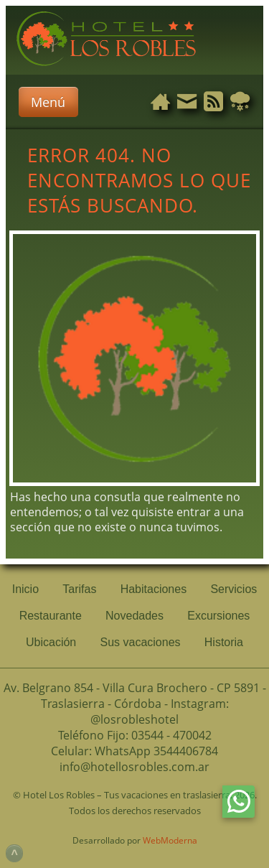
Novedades (134, 616)
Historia (224, 642)
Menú (48, 102)
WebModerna (170, 840)
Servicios (233, 589)
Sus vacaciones (140, 642)
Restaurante (51, 616)
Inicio (25, 589)
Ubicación (51, 642)
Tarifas (79, 589)
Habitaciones (154, 589)
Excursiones (218, 616)
